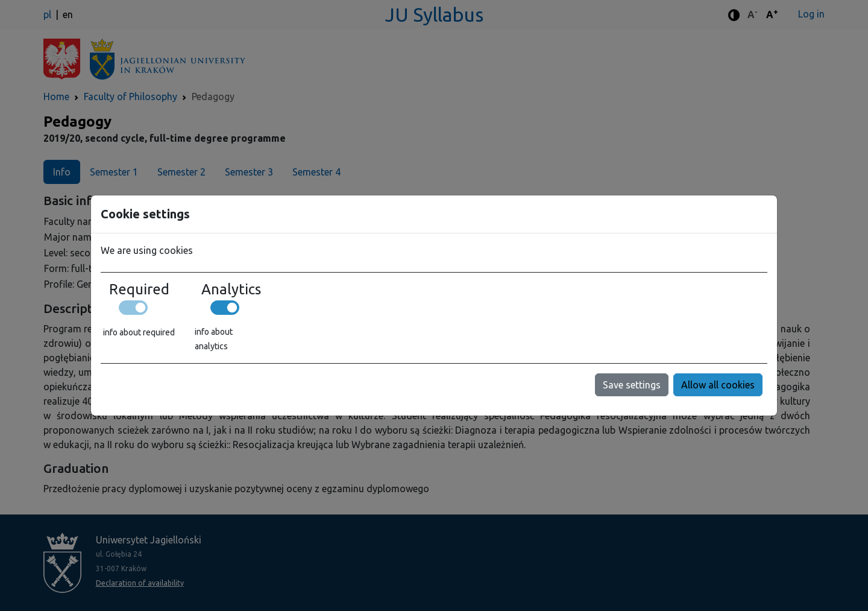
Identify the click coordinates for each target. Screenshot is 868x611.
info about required (139, 332)
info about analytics (214, 339)
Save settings (632, 385)
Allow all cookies (718, 385)
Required (139, 290)
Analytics (231, 290)
